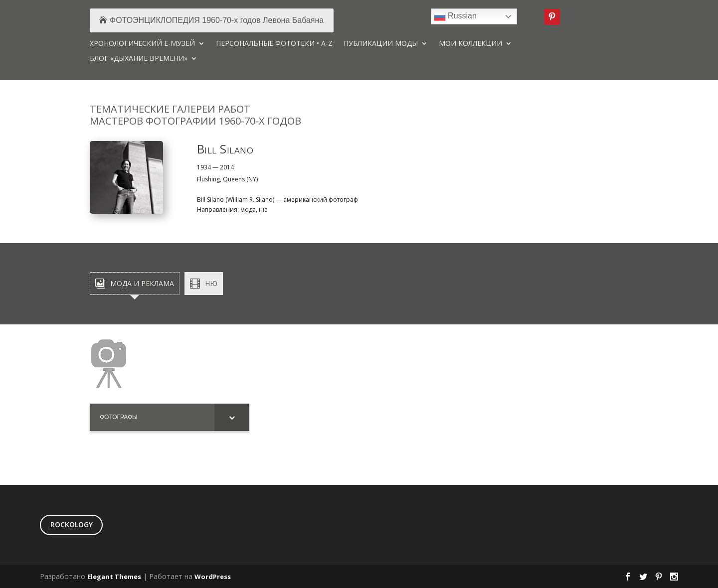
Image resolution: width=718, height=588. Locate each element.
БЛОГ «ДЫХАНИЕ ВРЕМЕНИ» (139, 59)
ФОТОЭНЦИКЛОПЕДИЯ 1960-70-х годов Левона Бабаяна (217, 20)
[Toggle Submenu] (232, 418)
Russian (455, 16)
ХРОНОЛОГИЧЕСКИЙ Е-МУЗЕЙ (142, 44)
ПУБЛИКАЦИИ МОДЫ (381, 44)
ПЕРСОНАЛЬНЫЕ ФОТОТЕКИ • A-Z (274, 44)
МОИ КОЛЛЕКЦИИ (470, 44)
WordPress (213, 577)
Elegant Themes (114, 577)
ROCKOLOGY (72, 524)
